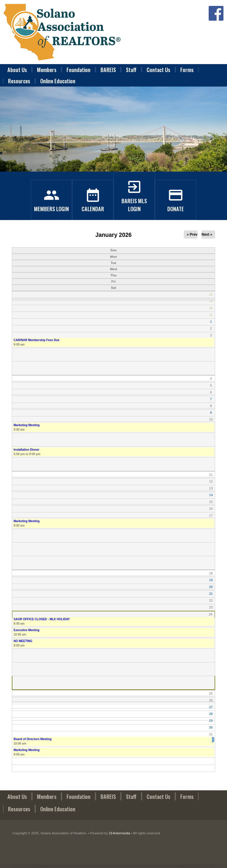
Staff (131, 70)
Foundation (78, 70)
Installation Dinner (26, 450)
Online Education (58, 81)
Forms (187, 70)
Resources (19, 81)
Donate (176, 205)
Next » (207, 234)
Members (47, 70)
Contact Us (158, 70)
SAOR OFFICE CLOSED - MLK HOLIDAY (42, 619)
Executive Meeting (26, 630)
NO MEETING (23, 641)
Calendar (93, 205)
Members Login (51, 205)
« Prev (192, 234)
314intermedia (119, 833)
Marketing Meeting (27, 425)
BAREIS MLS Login (134, 201)
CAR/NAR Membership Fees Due (37, 340)
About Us (17, 70)
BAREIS (108, 70)
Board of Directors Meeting (33, 739)
